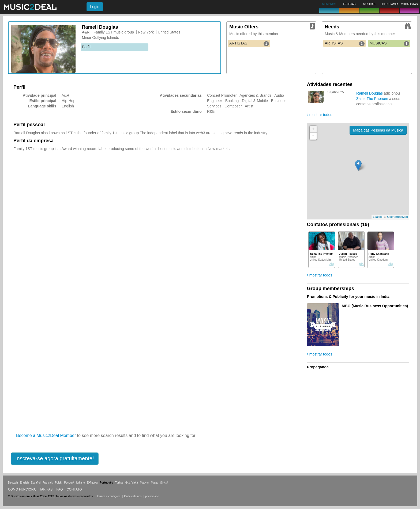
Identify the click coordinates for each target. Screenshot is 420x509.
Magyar (144, 483)
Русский (69, 483)
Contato (74, 489)
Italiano (80, 483)
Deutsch (13, 483)
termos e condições (109, 496)
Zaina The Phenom (373, 99)
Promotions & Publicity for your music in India (348, 297)
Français (48, 483)
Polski (59, 483)
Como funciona (22, 489)
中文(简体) (132, 483)
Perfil (86, 47)
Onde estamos (133, 496)
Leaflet (377, 217)
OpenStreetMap (397, 217)
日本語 (164, 483)
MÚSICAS (389, 43)
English (24, 483)
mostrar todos (320, 115)
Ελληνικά (92, 483)
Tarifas (46, 489)
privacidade (152, 496)
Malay (155, 483)
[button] (55, 459)
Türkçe (119, 483)
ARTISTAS (249, 43)
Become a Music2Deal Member (46, 435)
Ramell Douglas (370, 93)
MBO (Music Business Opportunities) (375, 306)
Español (36, 483)
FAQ (59, 489)
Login (95, 7)
